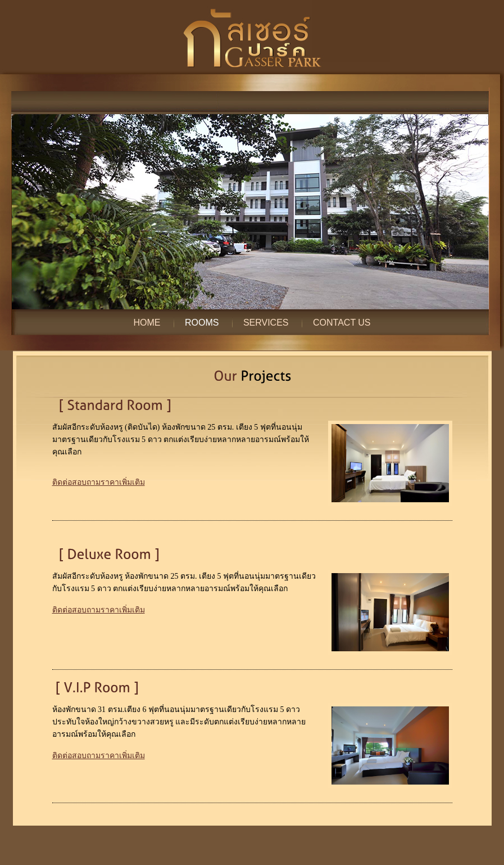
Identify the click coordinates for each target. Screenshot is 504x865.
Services (266, 323)
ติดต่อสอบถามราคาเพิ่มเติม (99, 482)
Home (147, 323)
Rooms (202, 323)
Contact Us (342, 323)
